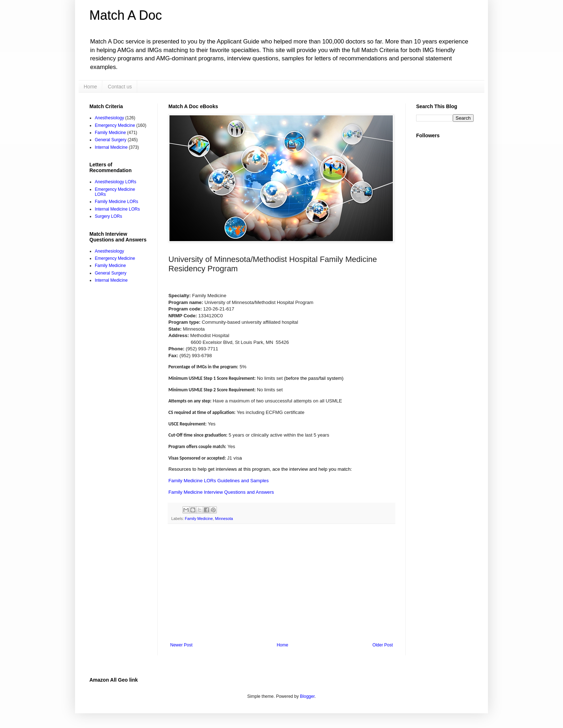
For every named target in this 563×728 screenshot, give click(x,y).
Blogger (307, 696)
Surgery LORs (108, 216)
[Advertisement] (281, 583)
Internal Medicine (111, 147)
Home (90, 87)
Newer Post (181, 645)
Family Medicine (199, 519)
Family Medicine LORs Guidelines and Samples (218, 481)
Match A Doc (126, 15)
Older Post (383, 645)
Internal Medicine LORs (117, 209)
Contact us (120, 87)
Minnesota (224, 519)
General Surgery (111, 140)
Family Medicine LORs (117, 202)
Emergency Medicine (115, 125)
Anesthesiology (109, 118)
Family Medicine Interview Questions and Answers (221, 492)
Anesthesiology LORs (115, 182)
